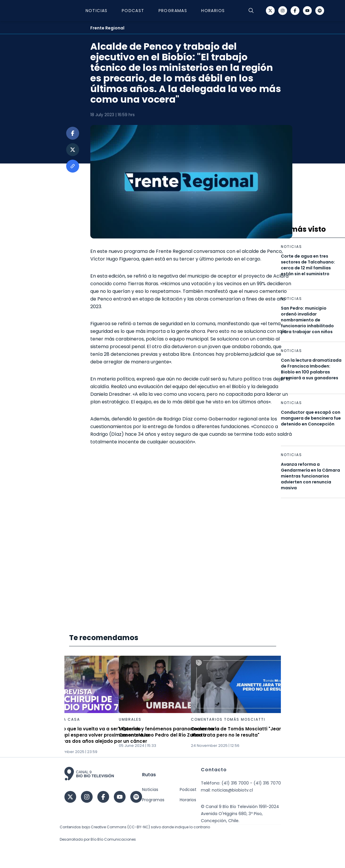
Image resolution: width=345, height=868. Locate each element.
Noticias (97, 11)
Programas (173, 11)
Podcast (133, 11)
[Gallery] (173, 705)
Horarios (213, 11)
